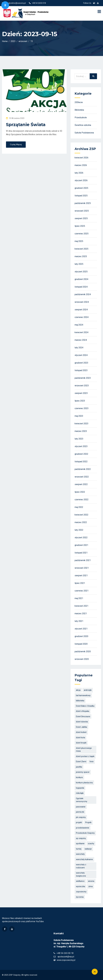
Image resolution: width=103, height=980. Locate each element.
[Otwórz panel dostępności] (5, 5)
